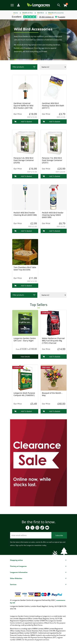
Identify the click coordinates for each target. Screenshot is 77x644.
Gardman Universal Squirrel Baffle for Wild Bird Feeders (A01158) (23, 106)
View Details (25, 357)
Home (16, 13)
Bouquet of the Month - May (52, 394)
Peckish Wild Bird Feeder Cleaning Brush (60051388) (25, 214)
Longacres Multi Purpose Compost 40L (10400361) (24, 394)
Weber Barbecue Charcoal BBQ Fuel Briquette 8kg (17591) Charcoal (53, 341)
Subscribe (59, 535)
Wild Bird (40, 13)
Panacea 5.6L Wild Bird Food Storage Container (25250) (24, 160)
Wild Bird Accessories (56, 13)
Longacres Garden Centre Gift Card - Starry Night (25, 339)
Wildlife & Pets (28, 13)
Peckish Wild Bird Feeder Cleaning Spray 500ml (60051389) (53, 215)
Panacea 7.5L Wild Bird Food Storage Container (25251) (52, 160)
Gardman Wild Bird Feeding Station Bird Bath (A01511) (53, 106)
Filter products (24, 67)
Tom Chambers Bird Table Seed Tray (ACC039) (25, 268)
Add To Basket (23, 122)
